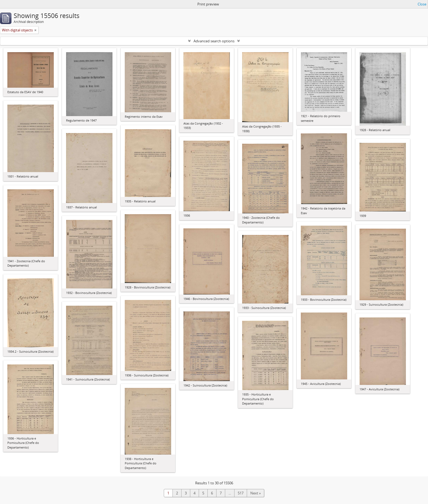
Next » (255, 493)
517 (241, 493)
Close (422, 4)
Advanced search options (214, 41)
